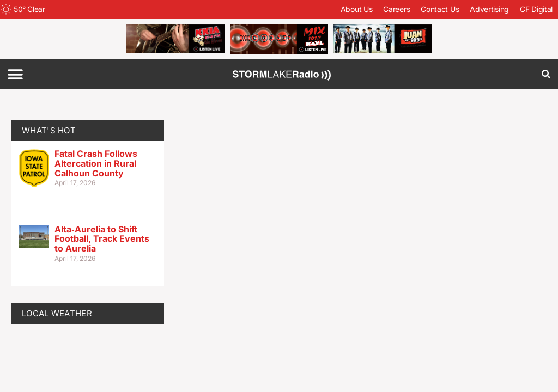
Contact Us (440, 9)
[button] (15, 74)
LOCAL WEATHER (57, 313)
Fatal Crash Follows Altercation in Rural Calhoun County (96, 163)
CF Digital (536, 9)
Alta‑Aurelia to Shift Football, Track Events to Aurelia (102, 239)
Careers (396, 9)
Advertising (489, 9)
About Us (357, 9)
